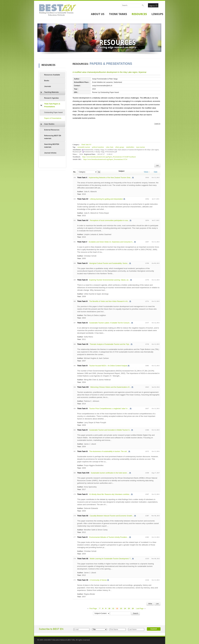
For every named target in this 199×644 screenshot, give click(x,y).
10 (109, 609)
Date (156, 172)
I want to (157, 124)
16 (133, 609)
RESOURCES (139, 14)
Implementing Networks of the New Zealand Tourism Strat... (110, 178)
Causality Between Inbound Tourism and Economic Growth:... (112, 516)
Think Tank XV (86, 145)
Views (147, 172)
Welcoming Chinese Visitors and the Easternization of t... (111, 387)
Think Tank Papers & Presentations (50, 105)
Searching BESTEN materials (52, 146)
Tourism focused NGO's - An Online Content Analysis (108, 366)
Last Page (140, 609)
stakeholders (130, 147)
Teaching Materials (50, 92)
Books (47, 81)
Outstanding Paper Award (54, 112)
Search (136, 613)
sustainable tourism (84, 147)
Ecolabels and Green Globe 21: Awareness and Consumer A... (111, 242)
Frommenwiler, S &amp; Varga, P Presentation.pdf (101, 152)
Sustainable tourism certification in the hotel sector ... (110, 473)
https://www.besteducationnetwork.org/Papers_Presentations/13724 (105, 159)
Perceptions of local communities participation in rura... (110, 220)
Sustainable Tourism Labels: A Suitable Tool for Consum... (110, 323)
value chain (110, 147)
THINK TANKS (118, 14)
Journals (48, 86)
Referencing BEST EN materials (53, 137)
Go (99, 172)
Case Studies (47, 124)
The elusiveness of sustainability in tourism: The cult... (109, 451)
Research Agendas (52, 98)
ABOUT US (98, 14)
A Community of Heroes (98, 580)
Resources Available (52, 75)
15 (129, 609)
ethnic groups (120, 147)
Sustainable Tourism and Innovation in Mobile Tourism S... (110, 430)
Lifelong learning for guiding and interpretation (106, 199)
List (157, 165)
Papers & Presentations (53, 118)
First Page (93, 609)
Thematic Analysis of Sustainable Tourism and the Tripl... (110, 344)
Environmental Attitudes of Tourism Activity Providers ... (109, 537)
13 (121, 609)
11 (113, 609)
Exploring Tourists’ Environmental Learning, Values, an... (109, 280)
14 (125, 609)
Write (150, 604)
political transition (98, 147)
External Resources (52, 130)
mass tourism (141, 147)
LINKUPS (157, 14)
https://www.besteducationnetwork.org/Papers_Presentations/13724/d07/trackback (109, 157)
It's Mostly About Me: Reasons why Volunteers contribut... (110, 494)
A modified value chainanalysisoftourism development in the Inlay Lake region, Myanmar (110, 72)
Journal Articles (50, 153)
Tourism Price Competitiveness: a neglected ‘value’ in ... (109, 409)
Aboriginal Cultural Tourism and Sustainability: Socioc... (109, 263)
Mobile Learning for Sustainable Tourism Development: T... (111, 559)
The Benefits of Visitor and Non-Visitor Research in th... (109, 301)
